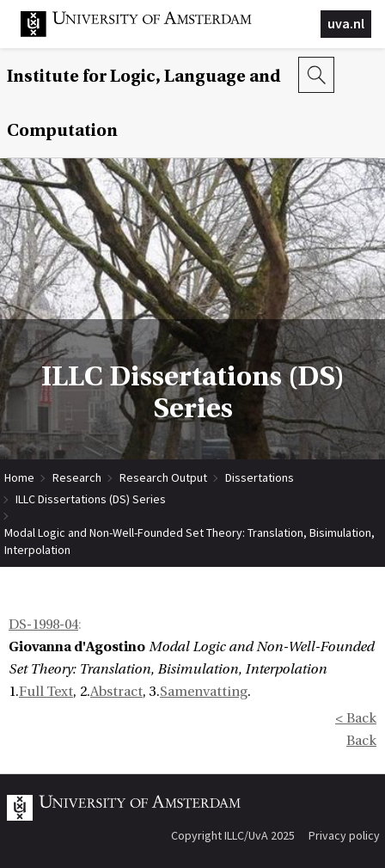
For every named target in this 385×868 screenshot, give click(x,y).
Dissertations (260, 477)
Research (77, 477)
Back (361, 741)
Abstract (116, 692)
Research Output (163, 477)
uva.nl (346, 23)
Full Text (46, 692)
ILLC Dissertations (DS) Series (91, 499)
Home (19, 477)
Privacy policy (344, 835)
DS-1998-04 (43, 625)
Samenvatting (204, 692)
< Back (356, 718)
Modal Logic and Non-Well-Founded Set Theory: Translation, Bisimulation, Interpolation (189, 533)
